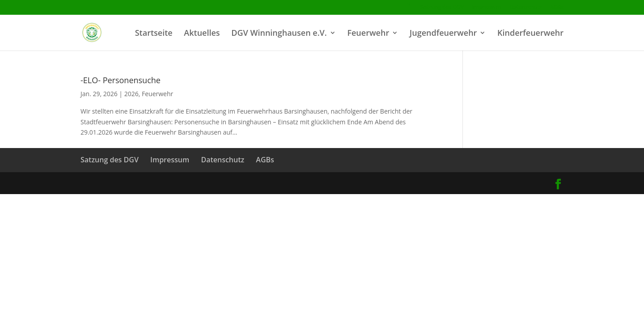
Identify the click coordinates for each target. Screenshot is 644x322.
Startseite (154, 34)
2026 (131, 94)
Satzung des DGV (442, 8)
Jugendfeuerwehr (443, 34)
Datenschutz (526, 8)
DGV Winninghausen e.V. (279, 34)
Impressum (486, 8)
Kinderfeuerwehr (530, 34)
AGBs (557, 8)
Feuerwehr (368, 34)
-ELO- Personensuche (121, 80)
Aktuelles (202, 34)
